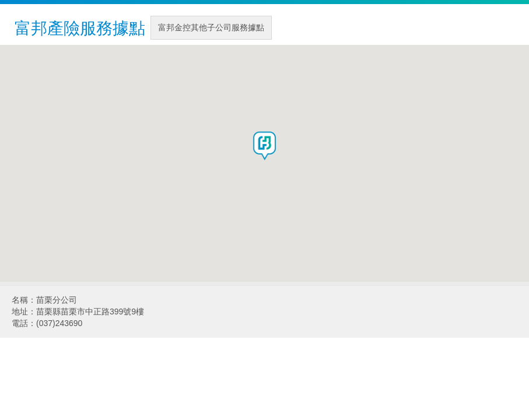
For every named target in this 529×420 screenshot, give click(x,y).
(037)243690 (59, 323)
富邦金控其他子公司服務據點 (211, 27)
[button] (265, 146)
